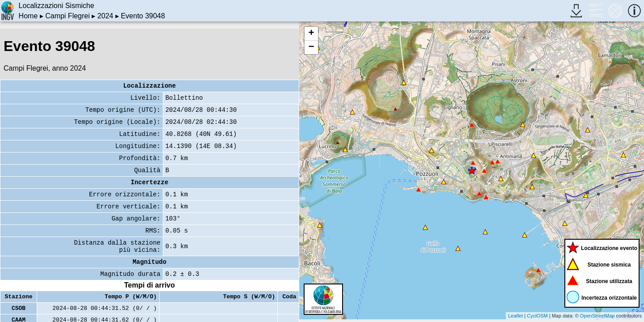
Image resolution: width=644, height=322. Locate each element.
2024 (106, 16)
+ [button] (311, 34)
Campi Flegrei (68, 16)
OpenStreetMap (597, 316)
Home (28, 16)
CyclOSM (537, 316)
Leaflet (515, 316)
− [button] (311, 47)
